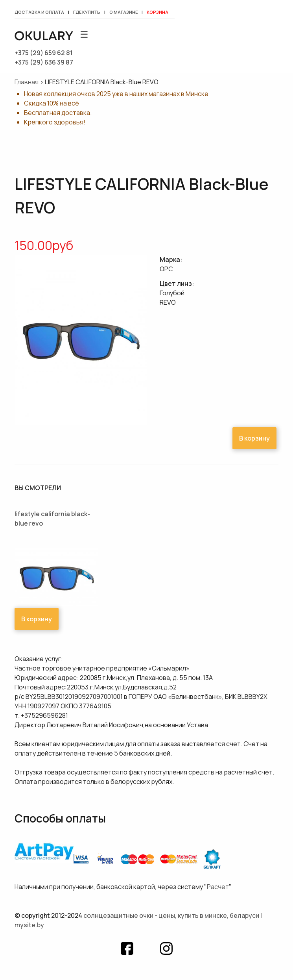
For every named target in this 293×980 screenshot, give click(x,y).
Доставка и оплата (39, 12)
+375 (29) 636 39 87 (44, 62)
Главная (27, 82)
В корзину (254, 438)
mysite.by (29, 925)
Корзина (158, 12)
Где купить (87, 12)
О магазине (123, 12)
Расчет (218, 887)
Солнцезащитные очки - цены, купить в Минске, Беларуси (171, 915)
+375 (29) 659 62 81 (44, 53)
